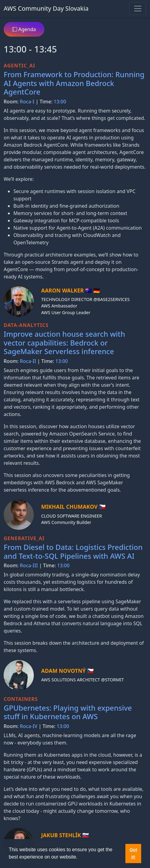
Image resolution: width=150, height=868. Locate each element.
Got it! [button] (133, 853)
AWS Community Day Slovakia (46, 8)
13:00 (60, 102)
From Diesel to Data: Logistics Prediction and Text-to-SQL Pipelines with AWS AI (73, 552)
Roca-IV (29, 726)
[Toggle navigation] (138, 9)
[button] (80, 858)
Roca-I (27, 102)
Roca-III (29, 565)
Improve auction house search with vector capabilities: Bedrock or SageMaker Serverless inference (64, 343)
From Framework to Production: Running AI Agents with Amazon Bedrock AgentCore (74, 83)
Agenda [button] (24, 29)
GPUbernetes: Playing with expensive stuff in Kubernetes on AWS (68, 712)
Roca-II (28, 361)
